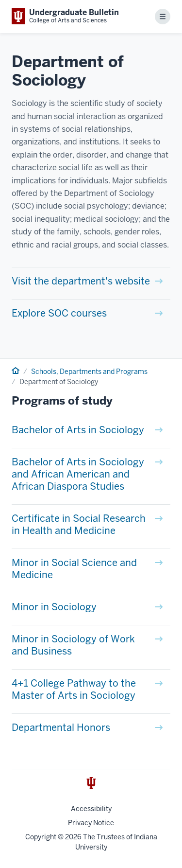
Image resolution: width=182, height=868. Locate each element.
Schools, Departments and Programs (89, 372)
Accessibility (91, 809)
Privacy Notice (91, 823)
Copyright (41, 837)
